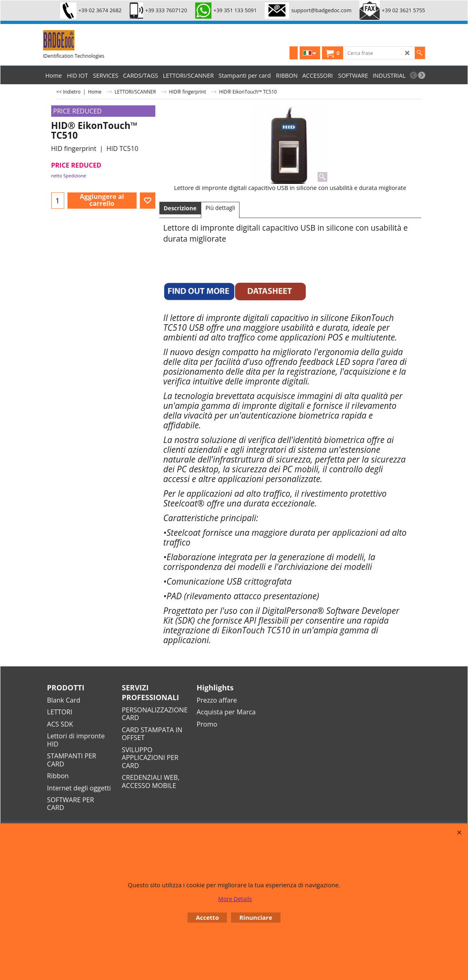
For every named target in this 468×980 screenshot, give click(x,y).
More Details (235, 899)
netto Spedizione (69, 176)
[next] (422, 75)
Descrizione (180, 208)
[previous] (414, 75)
